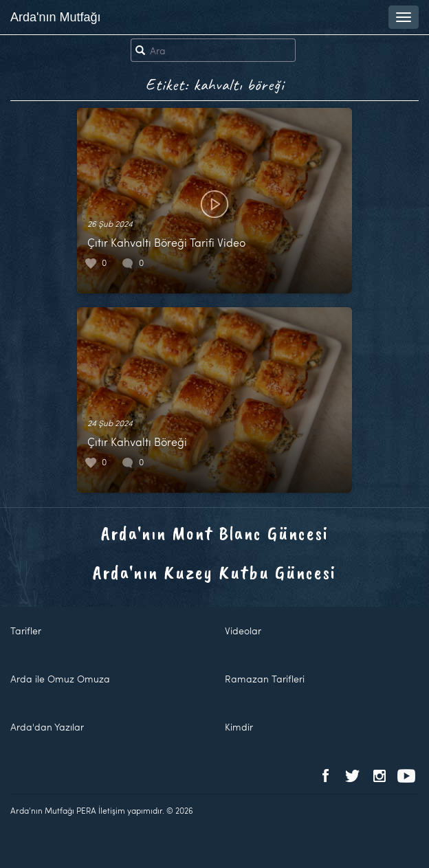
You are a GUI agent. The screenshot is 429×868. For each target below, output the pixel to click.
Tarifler (26, 631)
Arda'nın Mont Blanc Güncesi (215, 533)
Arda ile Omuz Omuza (60, 679)
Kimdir (239, 727)
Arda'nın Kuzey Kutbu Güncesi (214, 572)
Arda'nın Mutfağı (56, 17)
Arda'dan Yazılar (47, 727)
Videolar (243, 631)
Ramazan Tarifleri (265, 679)
